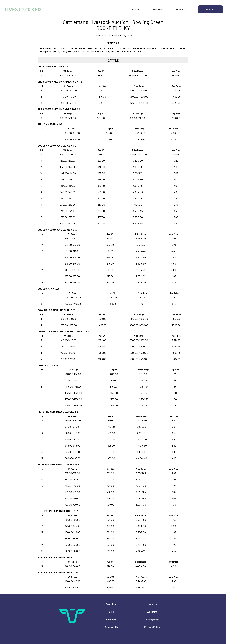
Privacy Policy (152, 627)
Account (152, 612)
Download (181, 9)
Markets (152, 604)
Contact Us (112, 627)
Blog (112, 612)
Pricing (136, 9)
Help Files (158, 9)
